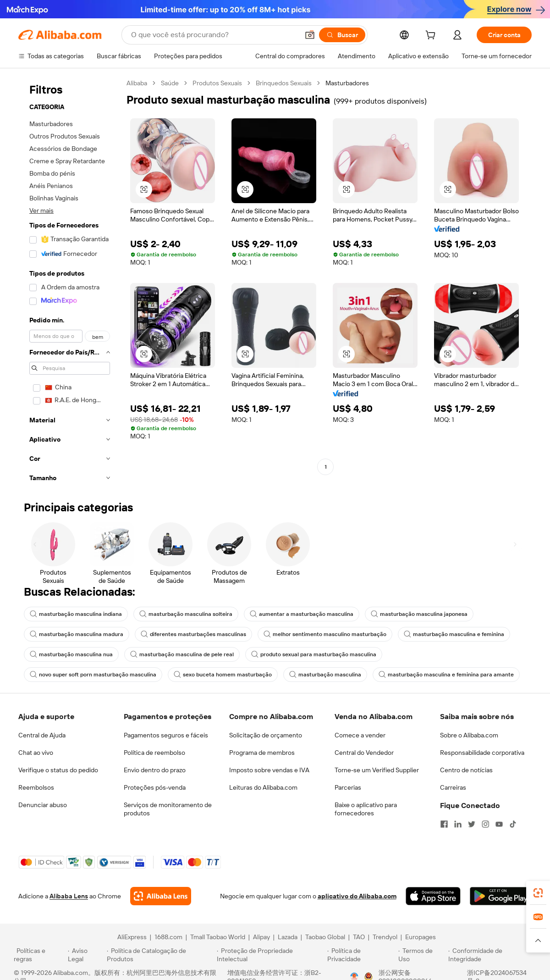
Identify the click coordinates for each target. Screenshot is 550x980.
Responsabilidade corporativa (482, 753)
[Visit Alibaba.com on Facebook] (444, 824)
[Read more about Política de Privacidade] (361, 955)
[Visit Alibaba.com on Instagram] (485, 824)
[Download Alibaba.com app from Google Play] (501, 896)
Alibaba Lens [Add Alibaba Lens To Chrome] (69, 896)
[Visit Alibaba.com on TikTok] (513, 824)
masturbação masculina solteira (186, 614)
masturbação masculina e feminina (454, 634)
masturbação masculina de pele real (182, 654)
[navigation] (70, 283)
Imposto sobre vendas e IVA (269, 770)
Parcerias (348, 787)
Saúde (170, 83)
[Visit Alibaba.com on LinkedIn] (458, 824)
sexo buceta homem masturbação (223, 675)
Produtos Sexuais (217, 83)
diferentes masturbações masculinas (193, 634)
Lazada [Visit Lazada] (288, 937)
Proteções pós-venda (155, 787)
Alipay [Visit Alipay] (261, 937)
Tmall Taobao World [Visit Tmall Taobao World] (218, 937)
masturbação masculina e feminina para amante (446, 675)
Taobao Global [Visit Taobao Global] (325, 937)
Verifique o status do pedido (58, 770)
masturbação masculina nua (71, 654)
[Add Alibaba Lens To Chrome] (161, 896)
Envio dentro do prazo (155, 770)
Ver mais (41, 210)
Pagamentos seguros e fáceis (166, 735)
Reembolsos (36, 787)
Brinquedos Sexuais (284, 83)
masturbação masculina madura (77, 634)
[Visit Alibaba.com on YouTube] (499, 824)
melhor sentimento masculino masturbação (325, 634)
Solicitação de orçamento (266, 735)
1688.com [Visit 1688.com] (168, 937)
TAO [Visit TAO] (359, 937)
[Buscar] (342, 35)
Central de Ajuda (42, 735)
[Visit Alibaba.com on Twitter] (472, 824)
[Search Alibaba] (214, 35)
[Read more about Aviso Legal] (86, 955)
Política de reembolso (154, 753)
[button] (310, 35)
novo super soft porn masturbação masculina (93, 675)
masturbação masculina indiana (76, 614)
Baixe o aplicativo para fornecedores (366, 809)
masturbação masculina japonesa (419, 614)
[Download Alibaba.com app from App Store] (433, 896)
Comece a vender (360, 735)
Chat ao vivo (36, 753)
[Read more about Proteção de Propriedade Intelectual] (271, 955)
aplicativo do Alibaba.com (357, 896)
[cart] (432, 36)
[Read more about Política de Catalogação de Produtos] (160, 955)
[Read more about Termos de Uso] (422, 955)
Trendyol (385, 937)
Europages (421, 937)
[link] (538, 893)
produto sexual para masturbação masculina (314, 654)
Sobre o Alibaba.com (469, 735)
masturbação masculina (325, 675)
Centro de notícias (466, 770)
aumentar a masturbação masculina (302, 614)
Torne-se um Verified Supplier (377, 770)
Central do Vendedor (364, 753)
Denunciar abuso (43, 805)
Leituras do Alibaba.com (263, 787)
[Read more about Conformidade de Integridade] (492, 955)
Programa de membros (262, 753)
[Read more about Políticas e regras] (39, 955)
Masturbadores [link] (347, 83)
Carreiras (453, 787)
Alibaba (137, 83)
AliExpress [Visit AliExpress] (132, 937)
